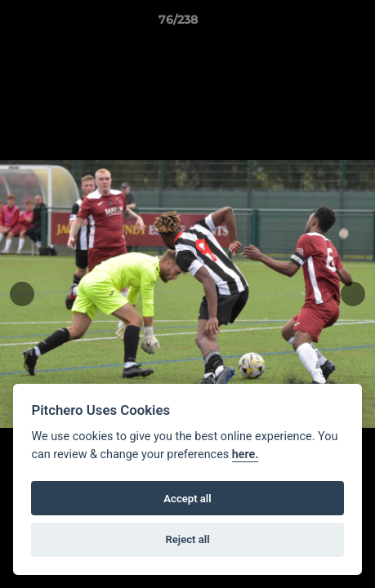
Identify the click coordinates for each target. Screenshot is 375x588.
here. (246, 454)
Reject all (187, 539)
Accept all (187, 499)
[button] (316, 24)
